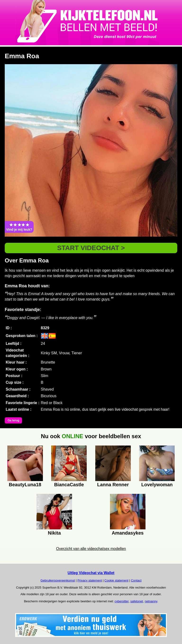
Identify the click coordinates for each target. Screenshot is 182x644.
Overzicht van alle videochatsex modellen (91, 549)
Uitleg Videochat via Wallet (91, 573)
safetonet (137, 601)
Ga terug (13, 420)
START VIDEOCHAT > (91, 248)
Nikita (54, 533)
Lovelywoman (157, 485)
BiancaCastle (69, 485)
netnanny (151, 601)
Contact (136, 580)
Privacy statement (90, 580)
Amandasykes (128, 533)
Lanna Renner (113, 485)
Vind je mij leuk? (19, 227)
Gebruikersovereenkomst (58, 580)
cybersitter (121, 601)
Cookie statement (116, 580)
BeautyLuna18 (25, 485)
